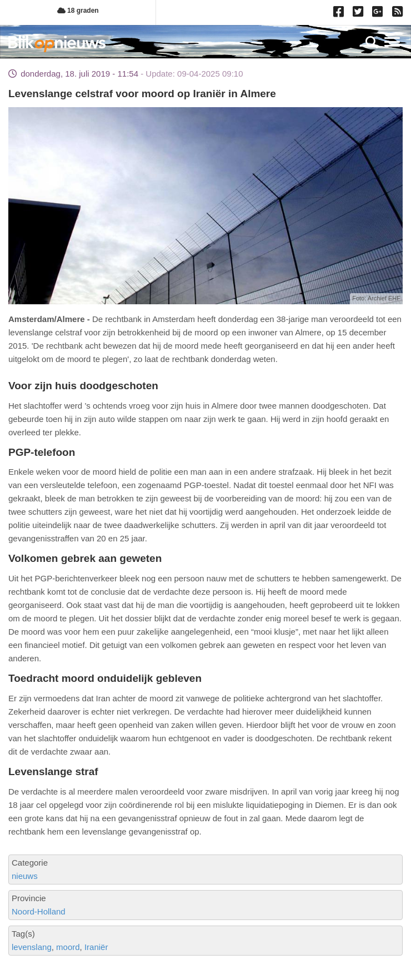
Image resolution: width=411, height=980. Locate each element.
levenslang (32, 947)
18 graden (78, 11)
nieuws (25, 876)
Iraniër (96, 947)
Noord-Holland (39, 911)
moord (68, 947)
